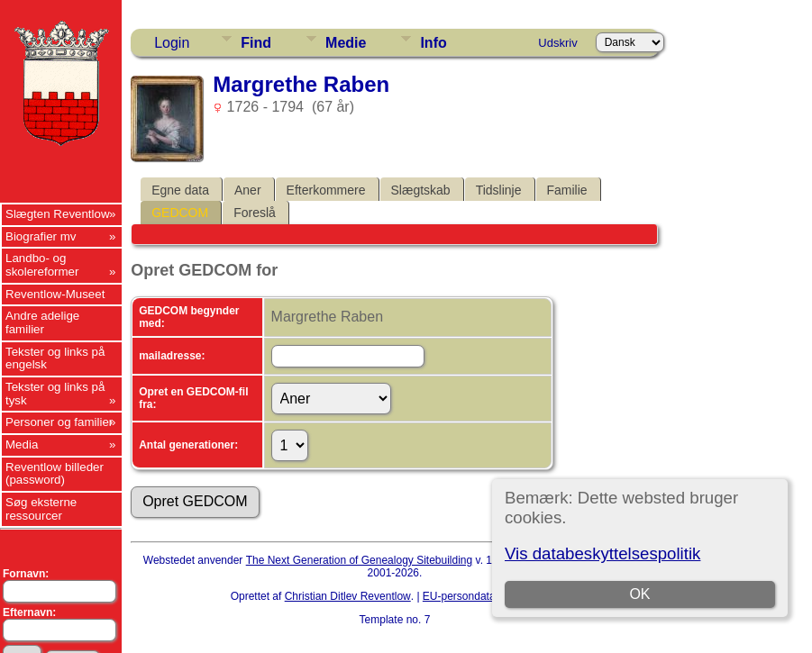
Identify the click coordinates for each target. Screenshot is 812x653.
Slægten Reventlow (58, 214)
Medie (346, 43)
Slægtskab (421, 190)
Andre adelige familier (42, 322)
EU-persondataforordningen (489, 596)
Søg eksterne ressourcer (41, 509)
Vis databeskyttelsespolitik (602, 553)
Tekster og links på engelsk (55, 358)
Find (256, 43)
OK (639, 594)
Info (433, 43)
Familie (567, 190)
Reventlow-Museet (55, 294)
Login (172, 43)
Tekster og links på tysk (55, 394)
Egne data (180, 190)
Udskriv (557, 43)
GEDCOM (180, 213)
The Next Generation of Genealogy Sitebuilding (360, 560)
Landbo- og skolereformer (42, 265)
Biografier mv (41, 236)
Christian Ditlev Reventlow (348, 596)
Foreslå (255, 213)
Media (22, 444)
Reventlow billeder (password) (55, 474)
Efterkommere (326, 190)
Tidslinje (499, 190)
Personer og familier (59, 422)
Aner (248, 190)
